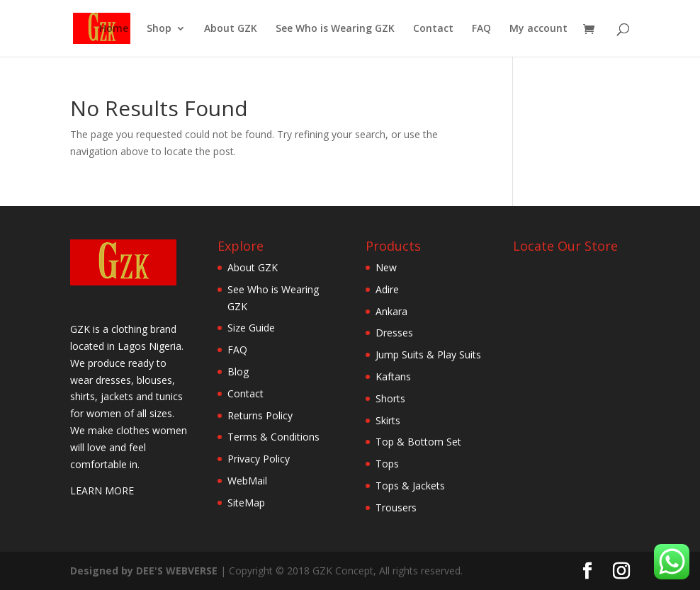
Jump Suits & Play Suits (428, 354)
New (386, 267)
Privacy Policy (259, 459)
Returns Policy (260, 415)
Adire (387, 289)
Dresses (394, 333)
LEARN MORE (102, 490)
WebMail (247, 481)
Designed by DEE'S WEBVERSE (145, 571)
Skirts (388, 420)
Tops (387, 464)
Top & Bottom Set (418, 442)
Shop (159, 29)
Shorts (390, 398)
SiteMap (246, 503)
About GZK (231, 29)
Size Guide (251, 328)
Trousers (396, 507)
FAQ (481, 29)
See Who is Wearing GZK (335, 29)
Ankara (391, 311)
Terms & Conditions (273, 437)
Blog (238, 371)
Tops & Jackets (410, 486)
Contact (433, 29)
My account (538, 29)
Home (114, 29)
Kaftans (393, 376)
